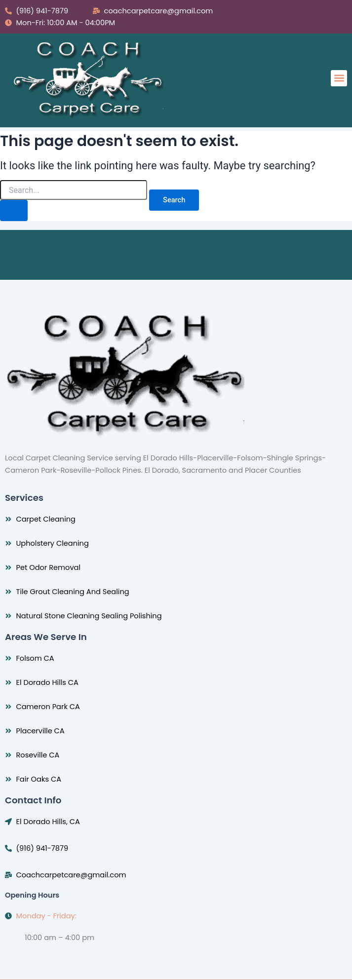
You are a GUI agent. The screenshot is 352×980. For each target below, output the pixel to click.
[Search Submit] (14, 210)
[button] (339, 78)
